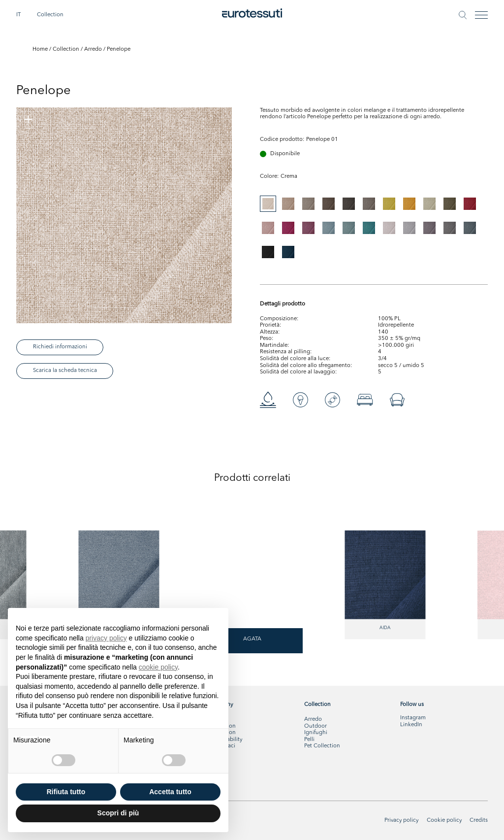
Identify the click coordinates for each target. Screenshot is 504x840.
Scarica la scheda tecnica (65, 370)
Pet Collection (322, 746)
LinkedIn (411, 725)
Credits (479, 820)
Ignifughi (316, 733)
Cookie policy (444, 820)
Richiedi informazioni (60, 347)
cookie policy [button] (158, 667)
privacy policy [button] (106, 638)
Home (40, 49)
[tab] (268, 204)
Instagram (413, 718)
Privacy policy (401, 820)
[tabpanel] (124, 215)
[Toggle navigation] (481, 15)
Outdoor (315, 726)
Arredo (93, 49)
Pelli (309, 739)
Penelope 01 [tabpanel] (322, 139)
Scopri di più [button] (118, 813)
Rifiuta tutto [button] (66, 792)
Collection (50, 15)
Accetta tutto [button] (170, 792)
